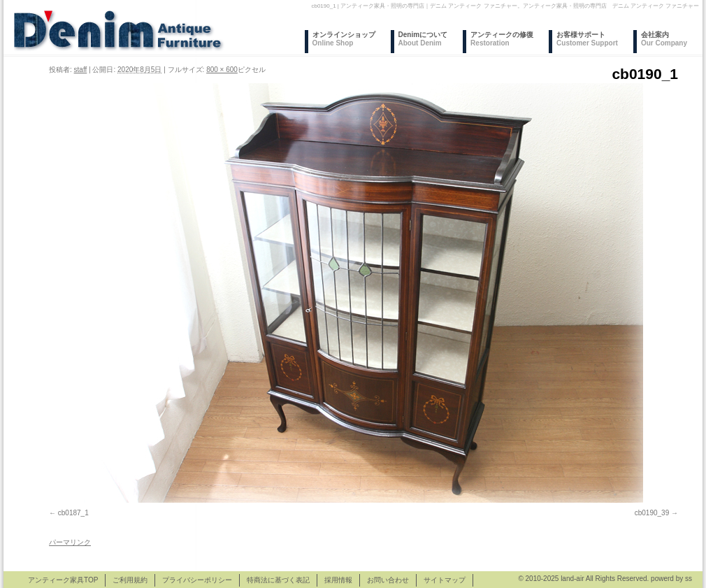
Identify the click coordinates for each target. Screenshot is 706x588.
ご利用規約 (130, 580)
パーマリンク (70, 542)
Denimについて (423, 39)
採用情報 (338, 580)
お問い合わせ (388, 580)
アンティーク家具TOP (63, 580)
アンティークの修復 (502, 39)
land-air (572, 579)
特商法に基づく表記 (278, 580)
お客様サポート (587, 39)
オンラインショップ (344, 39)
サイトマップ (445, 580)
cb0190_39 (652, 513)
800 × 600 (222, 70)
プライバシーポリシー (197, 580)
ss (689, 579)
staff (81, 70)
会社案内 (664, 39)
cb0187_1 (73, 513)
